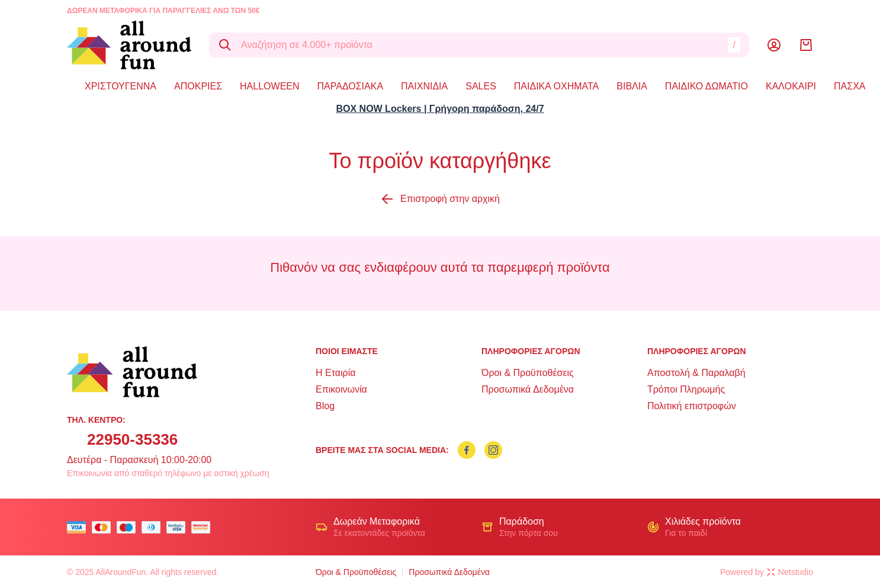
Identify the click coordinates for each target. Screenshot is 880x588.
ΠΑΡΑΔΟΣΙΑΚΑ (351, 86)
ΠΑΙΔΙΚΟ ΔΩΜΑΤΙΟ (706, 86)
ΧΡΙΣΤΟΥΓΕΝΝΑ (121, 86)
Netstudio (790, 572)
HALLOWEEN (269, 86)
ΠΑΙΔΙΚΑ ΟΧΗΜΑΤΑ (556, 86)
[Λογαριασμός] (774, 45)
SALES (481, 86)
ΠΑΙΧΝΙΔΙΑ (424, 86)
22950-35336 (132, 439)
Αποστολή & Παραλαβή (696, 373)
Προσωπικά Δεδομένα (528, 389)
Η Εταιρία (335, 373)
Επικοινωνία (341, 389)
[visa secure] (179, 527)
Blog (325, 406)
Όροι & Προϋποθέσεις (528, 373)
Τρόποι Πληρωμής (686, 389)
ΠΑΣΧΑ (850, 86)
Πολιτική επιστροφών (692, 406)
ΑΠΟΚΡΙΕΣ (198, 86)
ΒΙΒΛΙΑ (632, 86)
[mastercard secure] (204, 527)
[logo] (129, 45)
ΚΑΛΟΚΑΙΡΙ (791, 86)
